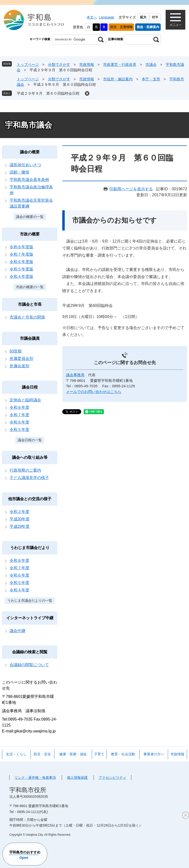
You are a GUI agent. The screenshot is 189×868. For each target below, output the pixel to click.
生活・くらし (16, 754)
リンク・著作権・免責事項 (35, 778)
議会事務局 (75, 375)
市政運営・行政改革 (120, 64)
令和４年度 (19, 590)
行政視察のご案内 (25, 470)
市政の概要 (30, 234)
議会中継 (17, 631)
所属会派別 (19, 366)
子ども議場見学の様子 (29, 478)
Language (107, 17)
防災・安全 (42, 754)
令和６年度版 (21, 262)
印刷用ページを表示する (131, 189)
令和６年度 (19, 422)
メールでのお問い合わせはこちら (94, 392)
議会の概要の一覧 (30, 217)
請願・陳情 (19, 172)
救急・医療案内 (148, 27)
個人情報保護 (77, 778)
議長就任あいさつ (25, 165)
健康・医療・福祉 (73, 754)
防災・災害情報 (121, 27)
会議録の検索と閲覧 (30, 652)
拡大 (143, 17)
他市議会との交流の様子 (30, 499)
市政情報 (87, 64)
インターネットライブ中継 (30, 618)
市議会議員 (30, 338)
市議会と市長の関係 (27, 317)
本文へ (92, 17)
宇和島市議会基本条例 (29, 180)
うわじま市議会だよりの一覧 (30, 601)
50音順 (16, 351)
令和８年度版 (21, 247)
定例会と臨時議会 (25, 400)
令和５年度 (19, 430)
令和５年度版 (21, 269)
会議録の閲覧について (29, 665)
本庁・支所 (151, 79)
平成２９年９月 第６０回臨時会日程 (48, 93)
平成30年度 (20, 519)
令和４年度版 (21, 276)
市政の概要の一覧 (30, 287)
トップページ (28, 64)
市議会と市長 (30, 304)
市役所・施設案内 (118, 79)
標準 (155, 17)
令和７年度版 (21, 254)
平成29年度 (20, 526)
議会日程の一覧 (30, 440)
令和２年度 (19, 512)
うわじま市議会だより (30, 548)
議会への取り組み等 (30, 457)
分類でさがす (59, 64)
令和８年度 (19, 407)
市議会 (151, 64)
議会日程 (30, 387)
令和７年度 (19, 415)
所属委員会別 (21, 359)
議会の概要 (30, 152)
